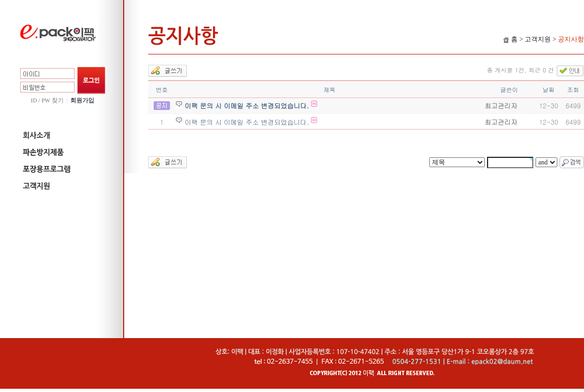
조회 (573, 90)
